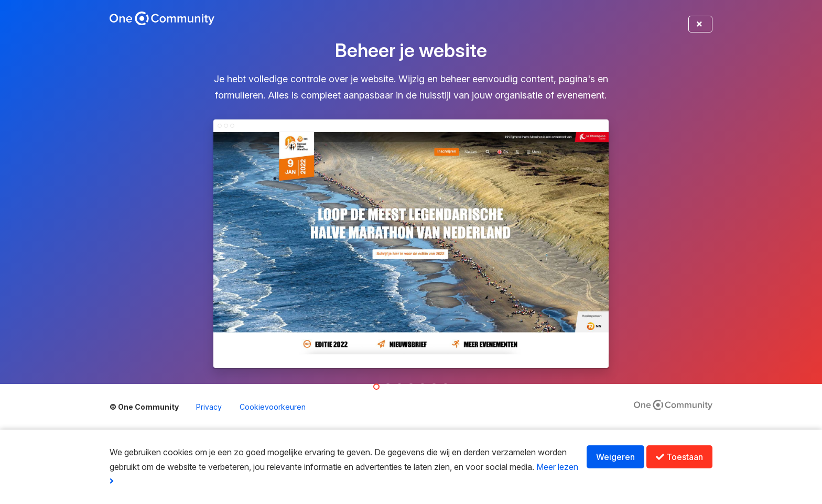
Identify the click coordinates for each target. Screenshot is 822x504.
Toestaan (679, 457)
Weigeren (615, 457)
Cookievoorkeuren (273, 407)
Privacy (209, 407)
